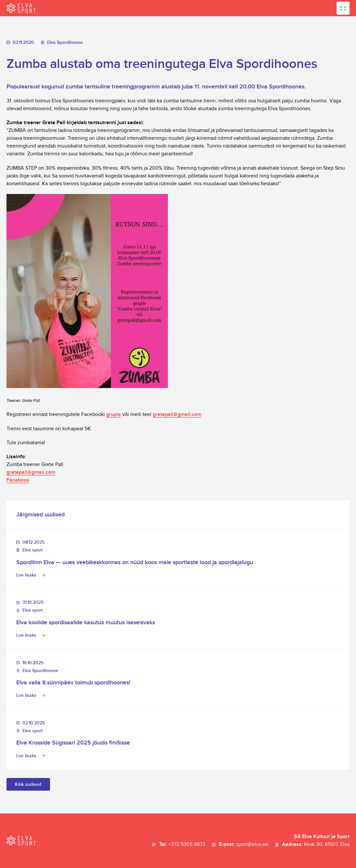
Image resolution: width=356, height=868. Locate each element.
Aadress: (316, 845)
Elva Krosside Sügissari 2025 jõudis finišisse (73, 743)
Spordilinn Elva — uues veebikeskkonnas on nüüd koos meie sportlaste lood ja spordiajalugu (135, 562)
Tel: (182, 845)
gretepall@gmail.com (177, 415)
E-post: (244, 845)
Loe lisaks (26, 575)
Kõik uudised (28, 784)
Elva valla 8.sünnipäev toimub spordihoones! (73, 683)
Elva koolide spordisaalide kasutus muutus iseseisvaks (86, 622)
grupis (114, 415)
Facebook (18, 480)
